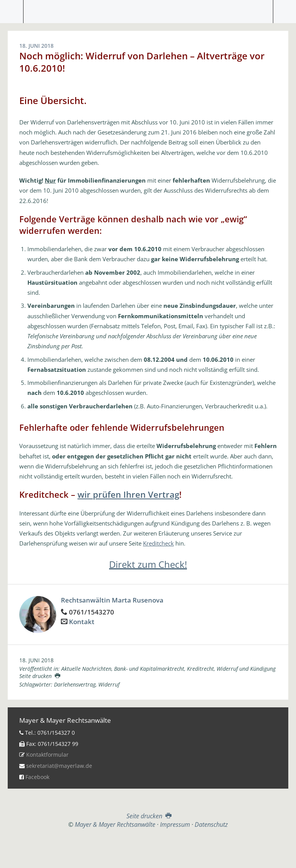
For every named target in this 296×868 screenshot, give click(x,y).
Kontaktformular (47, 755)
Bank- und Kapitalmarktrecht (149, 669)
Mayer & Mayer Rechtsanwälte (148, 10)
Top (148, 848)
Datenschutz (211, 824)
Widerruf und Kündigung (246, 669)
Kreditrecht (200, 669)
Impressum (175, 824)
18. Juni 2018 (36, 660)
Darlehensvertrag (75, 684)
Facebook (37, 777)
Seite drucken (40, 676)
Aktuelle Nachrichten (86, 669)
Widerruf (109, 684)
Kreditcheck (158, 543)
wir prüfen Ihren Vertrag (128, 494)
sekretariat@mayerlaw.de (59, 766)
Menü (12, 12)
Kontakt (82, 622)
